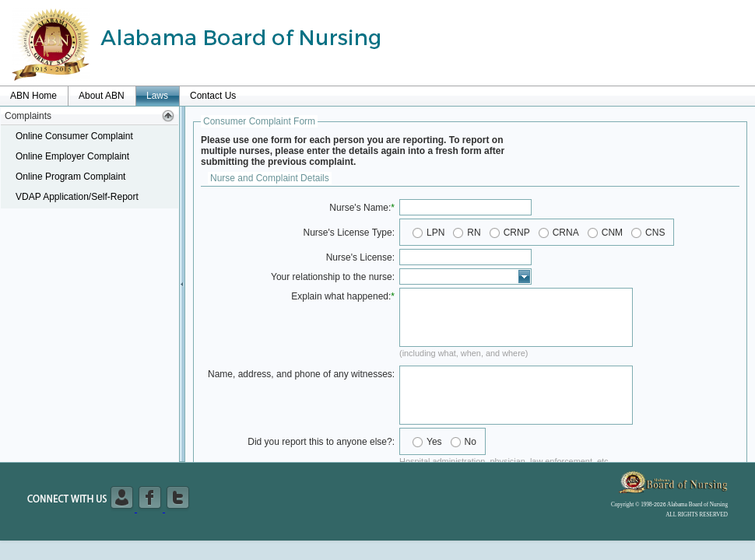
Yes (434, 442)
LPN (435, 233)
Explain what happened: (341, 296)
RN (474, 233)
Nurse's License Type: (349, 233)
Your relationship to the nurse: (333, 277)
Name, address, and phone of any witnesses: (301, 374)
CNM (612, 233)
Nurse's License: (360, 257)
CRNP (517, 233)
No (471, 442)
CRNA (566, 233)
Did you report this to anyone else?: (321, 442)
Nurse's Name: (360, 208)
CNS (655, 233)
